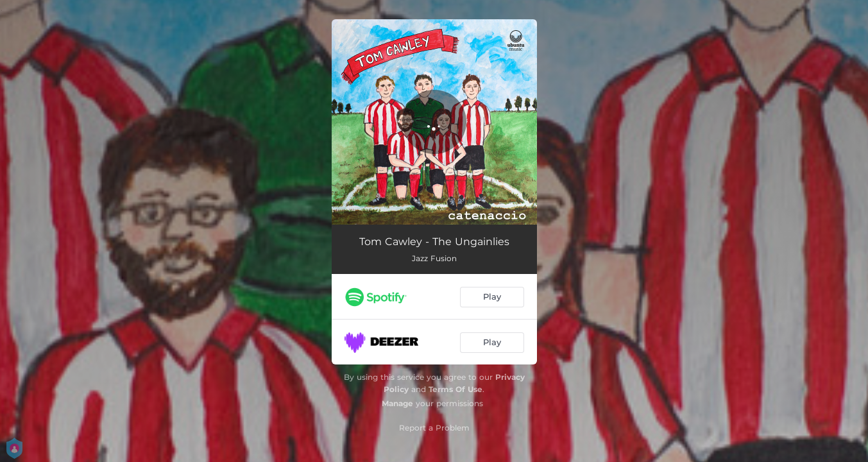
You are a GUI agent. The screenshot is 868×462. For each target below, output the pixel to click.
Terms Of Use (455, 389)
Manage (397, 403)
